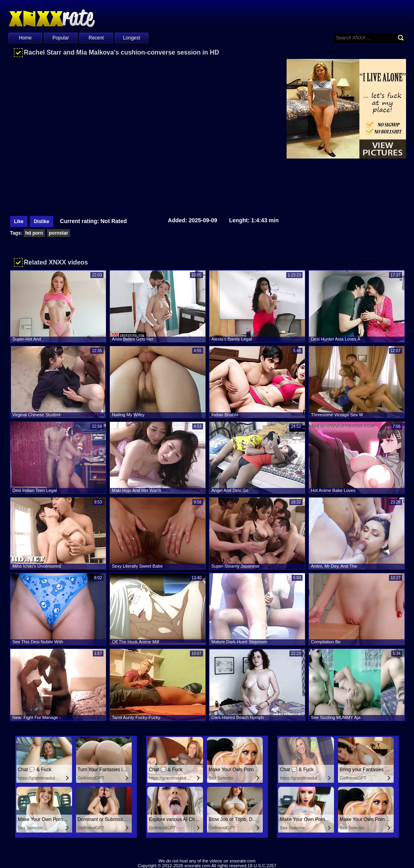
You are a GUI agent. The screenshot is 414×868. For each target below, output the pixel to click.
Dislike (42, 221)
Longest (132, 38)
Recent (96, 38)
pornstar (58, 233)
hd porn (34, 233)
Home (25, 38)
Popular (61, 38)
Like (19, 221)
